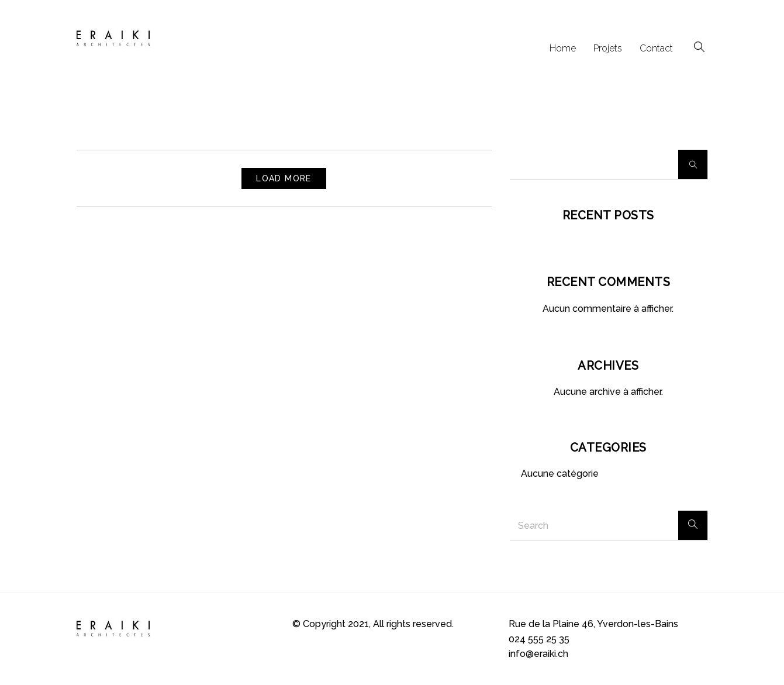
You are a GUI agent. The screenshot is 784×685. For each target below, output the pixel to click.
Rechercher (693, 164)
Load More (284, 178)
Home (563, 48)
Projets (608, 48)
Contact (656, 48)
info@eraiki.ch (538, 654)
